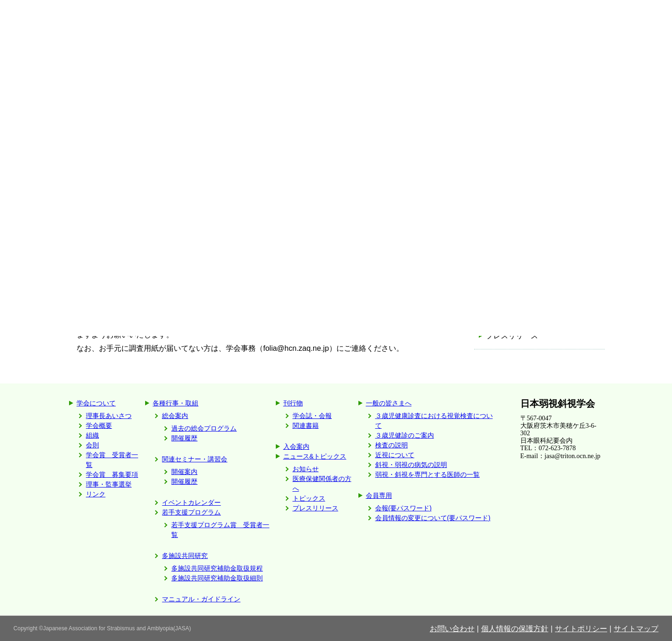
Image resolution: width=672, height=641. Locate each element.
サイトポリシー (581, 629)
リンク (96, 494)
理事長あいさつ (109, 416)
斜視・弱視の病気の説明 (411, 465)
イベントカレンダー (191, 502)
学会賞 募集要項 (112, 474)
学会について (96, 403)
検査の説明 (392, 445)
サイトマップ (636, 629)
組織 (92, 435)
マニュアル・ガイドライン (201, 599)
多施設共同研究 (185, 556)
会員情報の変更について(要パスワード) (433, 518)
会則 (92, 445)
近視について (395, 455)
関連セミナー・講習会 (195, 459)
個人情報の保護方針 (515, 629)
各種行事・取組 (175, 403)
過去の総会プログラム (204, 428)
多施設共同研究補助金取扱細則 (217, 578)
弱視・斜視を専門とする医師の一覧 (427, 474)
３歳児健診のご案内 (405, 435)
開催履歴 (184, 438)
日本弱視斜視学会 (558, 404)
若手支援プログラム (191, 512)
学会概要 (99, 425)
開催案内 (184, 472)
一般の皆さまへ (389, 403)
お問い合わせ (452, 629)
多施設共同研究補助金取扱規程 (217, 568)
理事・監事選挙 (109, 484)
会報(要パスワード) (403, 508)
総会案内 (175, 416)
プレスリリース (512, 336)
